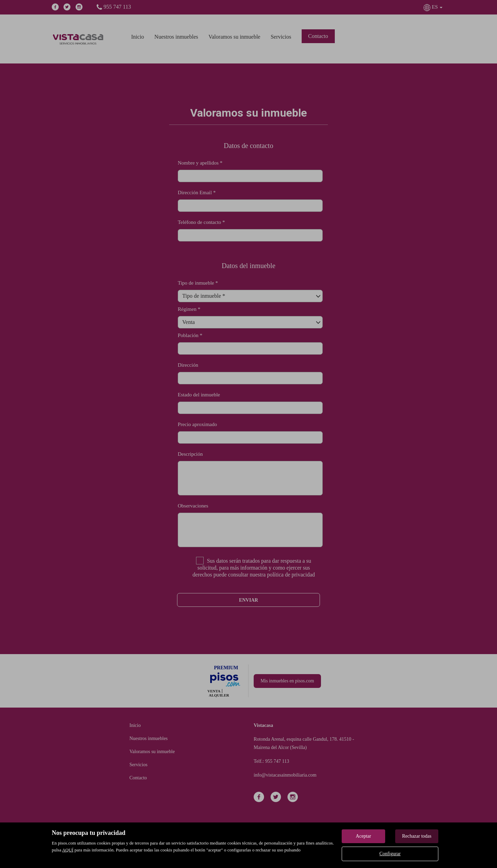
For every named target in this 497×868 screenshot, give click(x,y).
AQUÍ (68, 850)
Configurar (390, 854)
